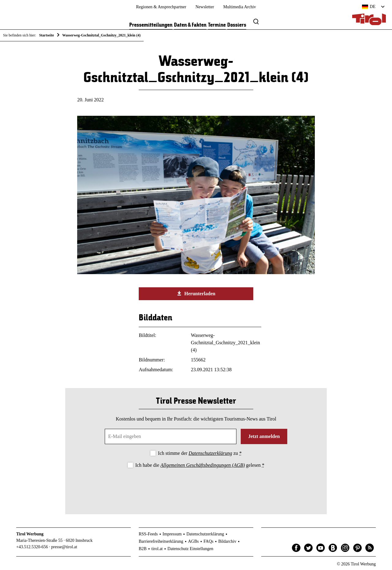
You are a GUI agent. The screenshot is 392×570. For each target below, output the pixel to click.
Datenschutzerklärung (210, 453)
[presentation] (196, 486)
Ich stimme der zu (200, 453)
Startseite (47, 35)
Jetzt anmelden (264, 436)
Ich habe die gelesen (200, 465)
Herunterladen (196, 293)
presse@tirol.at (64, 547)
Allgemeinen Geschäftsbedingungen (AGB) (203, 465)
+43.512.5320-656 (32, 547)
